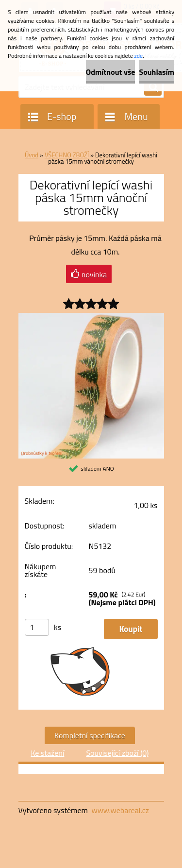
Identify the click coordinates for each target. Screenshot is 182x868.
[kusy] (37, 627)
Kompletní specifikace (90, 735)
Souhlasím (157, 72)
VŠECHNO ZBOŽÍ (67, 155)
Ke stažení (47, 753)
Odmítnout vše (111, 72)
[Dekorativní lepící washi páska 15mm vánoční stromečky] (91, 317)
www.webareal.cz (120, 810)
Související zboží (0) (117, 753)
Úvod (32, 155)
